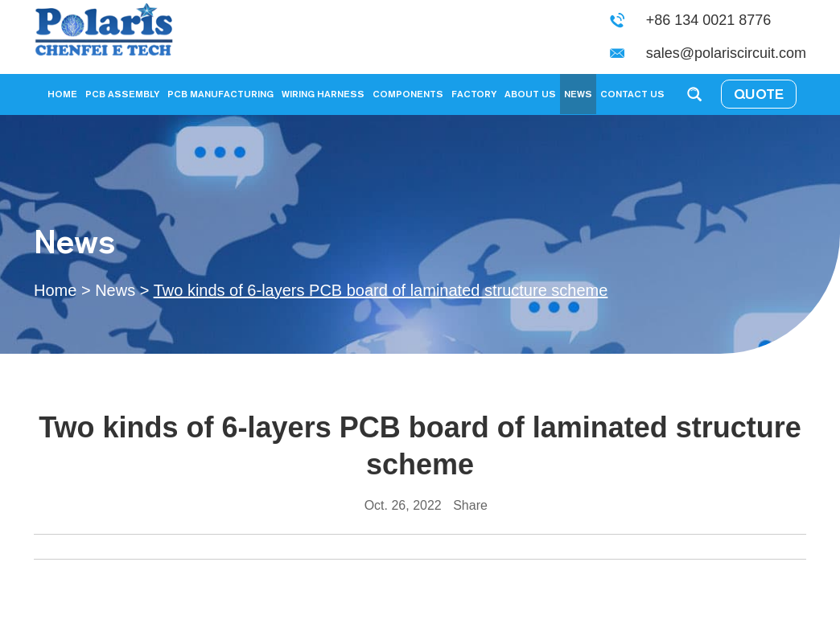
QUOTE (759, 94)
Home (62, 94)
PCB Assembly (122, 94)
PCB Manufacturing (220, 94)
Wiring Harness (323, 94)
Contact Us (632, 94)
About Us (530, 94)
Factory (474, 94)
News (578, 94)
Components (408, 94)
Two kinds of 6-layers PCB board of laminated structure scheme (381, 290)
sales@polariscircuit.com (726, 53)
